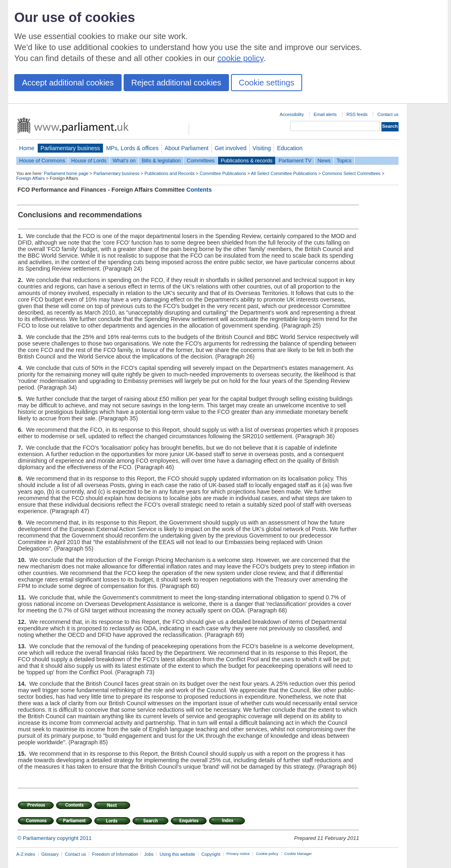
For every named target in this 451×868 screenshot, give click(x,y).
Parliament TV (295, 161)
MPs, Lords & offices (132, 148)
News (324, 161)
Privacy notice (238, 854)
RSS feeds (357, 114)
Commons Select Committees (351, 173)
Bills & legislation (161, 161)
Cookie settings (267, 83)
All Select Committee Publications (284, 173)
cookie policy (241, 58)
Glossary (50, 854)
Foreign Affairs (31, 178)
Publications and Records (169, 173)
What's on (124, 161)
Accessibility (292, 114)
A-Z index (26, 854)
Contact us (388, 114)
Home (27, 148)
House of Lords (89, 161)
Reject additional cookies (176, 83)
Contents (199, 190)
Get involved (231, 148)
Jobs (149, 854)
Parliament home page (66, 173)
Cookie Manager (298, 854)
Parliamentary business (70, 148)
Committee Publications (223, 173)
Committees (200, 161)
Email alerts (325, 114)
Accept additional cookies (68, 83)
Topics (344, 161)
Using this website (177, 854)
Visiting (262, 148)
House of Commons (42, 161)
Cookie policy (267, 854)
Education (290, 148)
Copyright (211, 854)
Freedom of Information (115, 854)
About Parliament (187, 148)
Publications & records (247, 161)
